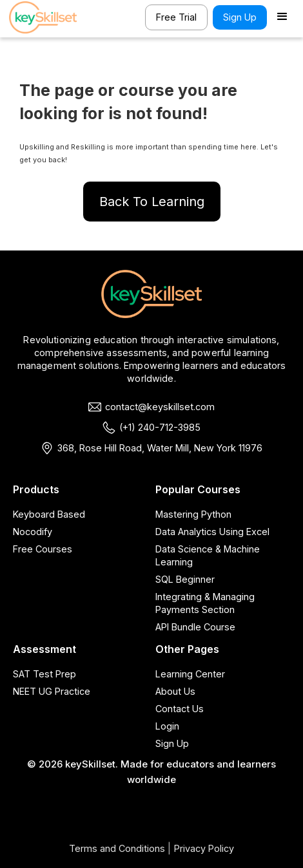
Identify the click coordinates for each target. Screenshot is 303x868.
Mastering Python (193, 514)
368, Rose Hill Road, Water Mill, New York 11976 (160, 448)
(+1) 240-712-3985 (160, 427)
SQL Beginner (185, 579)
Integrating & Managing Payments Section (205, 603)
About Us (175, 691)
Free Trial (176, 17)
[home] (48, 17)
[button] (282, 17)
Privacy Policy (204, 848)
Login (167, 726)
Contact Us (180, 709)
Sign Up (240, 17)
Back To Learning (152, 202)
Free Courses (43, 549)
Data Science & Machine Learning (208, 555)
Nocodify (33, 532)
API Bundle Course (195, 627)
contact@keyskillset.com (160, 407)
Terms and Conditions (117, 848)
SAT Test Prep (44, 674)
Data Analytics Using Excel (212, 532)
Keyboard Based (49, 514)
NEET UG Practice (52, 691)
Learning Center (190, 674)
